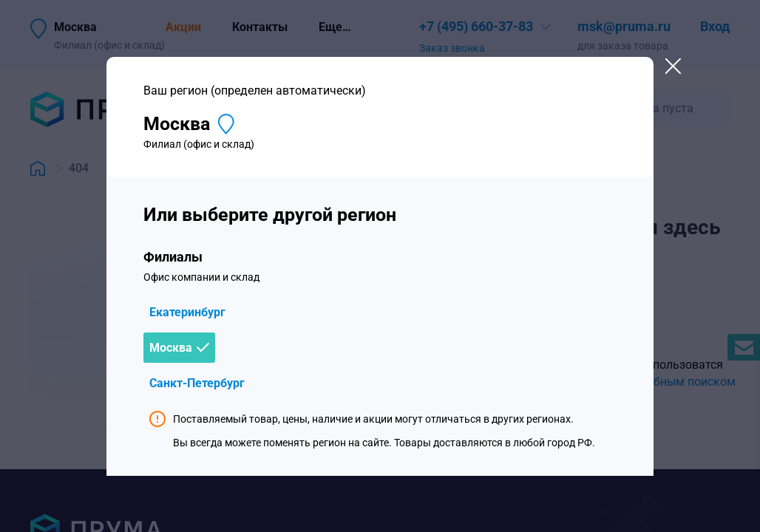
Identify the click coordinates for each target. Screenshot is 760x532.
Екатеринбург (187, 312)
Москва (171, 348)
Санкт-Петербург (197, 383)
